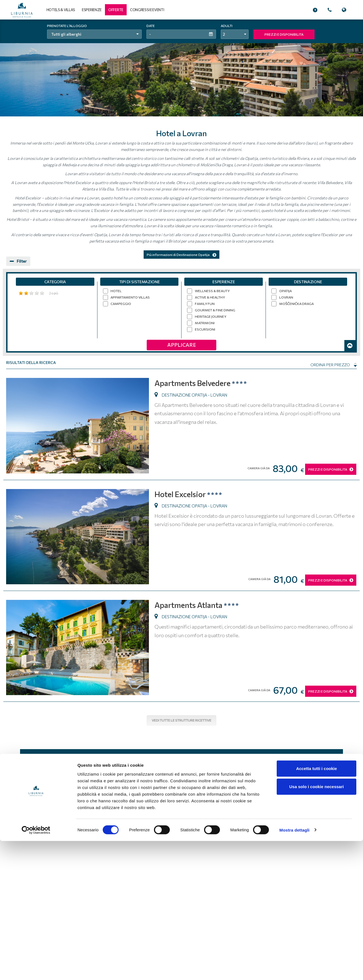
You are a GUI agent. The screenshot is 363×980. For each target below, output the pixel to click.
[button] (116, 10)
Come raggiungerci (322, 815)
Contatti (331, 820)
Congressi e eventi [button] (147, 10)
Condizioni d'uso (165, 815)
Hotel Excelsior (192, 494)
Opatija (285, 291)
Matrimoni (205, 323)
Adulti (227, 26)
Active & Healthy (210, 297)
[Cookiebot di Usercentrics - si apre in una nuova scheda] (36, 969)
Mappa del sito (259, 815)
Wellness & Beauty (212, 291)
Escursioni (205, 329)
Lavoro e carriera (289, 815)
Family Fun (205, 304)
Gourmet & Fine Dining (215, 310)
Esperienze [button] (92, 10)
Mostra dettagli (295, 969)
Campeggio (121, 304)
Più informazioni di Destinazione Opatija (181, 255)
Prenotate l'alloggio (67, 26)
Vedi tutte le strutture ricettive (181, 720)
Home (143, 815)
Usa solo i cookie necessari (317, 926)
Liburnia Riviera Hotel (64, 814)
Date (151, 26)
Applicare (182, 345)
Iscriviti (209, 760)
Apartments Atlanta (200, 604)
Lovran (286, 297)
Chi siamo (234, 815)
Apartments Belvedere (205, 383)
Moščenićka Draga (296, 304)
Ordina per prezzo (334, 365)
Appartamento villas (130, 297)
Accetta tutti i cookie (317, 907)
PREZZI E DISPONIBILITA (284, 34)
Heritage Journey (211, 316)
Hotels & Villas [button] (61, 10)
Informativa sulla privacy (203, 815)
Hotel (116, 291)
